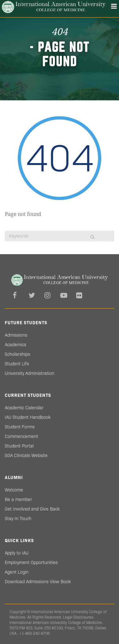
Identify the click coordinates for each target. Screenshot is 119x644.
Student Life (17, 364)
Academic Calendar (24, 408)
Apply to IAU (17, 553)
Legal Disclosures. (79, 617)
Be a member (18, 499)
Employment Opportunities (31, 562)
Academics (16, 345)
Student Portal (19, 446)
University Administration (30, 373)
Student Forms (20, 427)
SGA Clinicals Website (26, 455)
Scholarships (17, 354)
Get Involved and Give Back (32, 509)
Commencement (21, 436)
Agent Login (17, 572)
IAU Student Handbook (28, 417)
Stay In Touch (18, 519)
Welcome (14, 490)
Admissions (16, 335)
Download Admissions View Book (38, 582)
